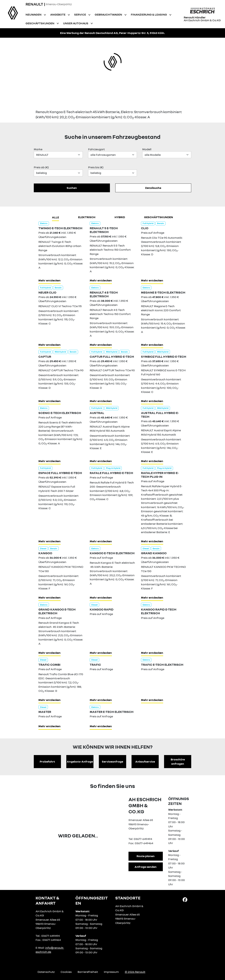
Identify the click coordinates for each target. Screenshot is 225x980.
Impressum (111, 972)
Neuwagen (34, 14)
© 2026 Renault (135, 972)
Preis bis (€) (96, 167)
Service (80, 14)
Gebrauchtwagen (109, 14)
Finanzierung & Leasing (149, 14)
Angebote (58, 14)
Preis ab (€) (41, 167)
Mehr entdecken (50, 280)
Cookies (66, 972)
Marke (38, 149)
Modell (147, 149)
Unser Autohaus (76, 23)
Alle (55, 217)
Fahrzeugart (96, 149)
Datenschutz (46, 972)
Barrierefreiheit (88, 972)
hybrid (120, 217)
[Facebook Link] (185, 899)
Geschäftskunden (40, 23)
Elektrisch (87, 217)
